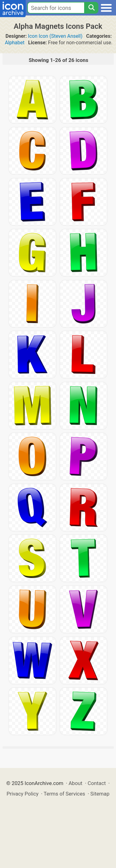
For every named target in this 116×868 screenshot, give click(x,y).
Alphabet (15, 43)
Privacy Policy (22, 794)
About (76, 783)
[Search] (91, 8)
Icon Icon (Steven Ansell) (55, 36)
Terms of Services (64, 794)
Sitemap (100, 794)
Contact (97, 783)
